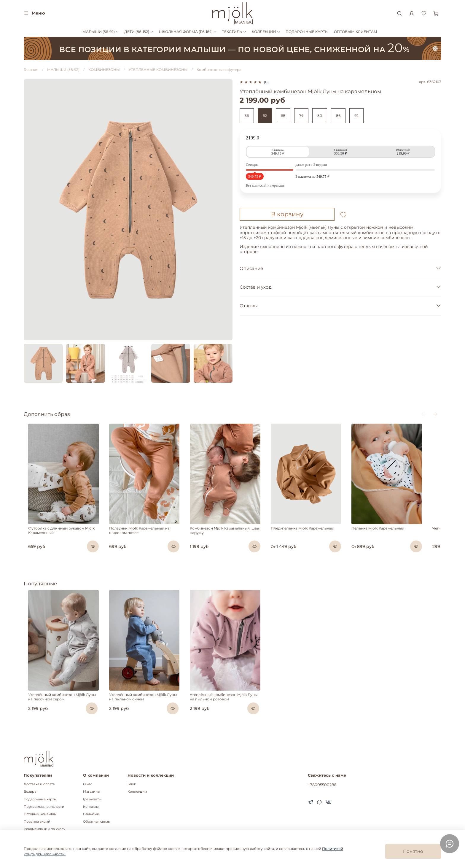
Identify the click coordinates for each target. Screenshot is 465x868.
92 (356, 116)
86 (338, 116)
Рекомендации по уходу (44, 829)
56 (247, 116)
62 (265, 116)
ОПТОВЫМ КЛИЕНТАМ (356, 32)
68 (283, 116)
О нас (88, 784)
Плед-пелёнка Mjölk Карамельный (312, 535)
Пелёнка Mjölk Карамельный (392, 535)
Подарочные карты (40, 799)
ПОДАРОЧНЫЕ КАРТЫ (307, 32)
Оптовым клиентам (40, 814)
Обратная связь (96, 822)
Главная (31, 70)
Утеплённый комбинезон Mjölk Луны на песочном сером (60, 710)
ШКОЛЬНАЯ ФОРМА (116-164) (188, 32)
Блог (132, 784)
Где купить (92, 799)
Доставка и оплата (39, 784)
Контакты (91, 807)
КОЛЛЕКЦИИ (266, 32)
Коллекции (137, 792)
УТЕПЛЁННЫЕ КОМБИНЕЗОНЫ (158, 70)
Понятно (413, 851)
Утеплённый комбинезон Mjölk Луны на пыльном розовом (231, 710)
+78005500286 (322, 785)
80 (320, 116)
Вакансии (91, 814)
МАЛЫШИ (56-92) (101, 32)
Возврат (31, 792)
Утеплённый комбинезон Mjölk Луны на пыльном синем (146, 710)
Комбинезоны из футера (219, 70)
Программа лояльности (44, 807)
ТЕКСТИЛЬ (234, 32)
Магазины (92, 792)
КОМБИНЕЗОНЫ (104, 70)
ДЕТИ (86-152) (139, 32)
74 (301, 116)
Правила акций (37, 822)
